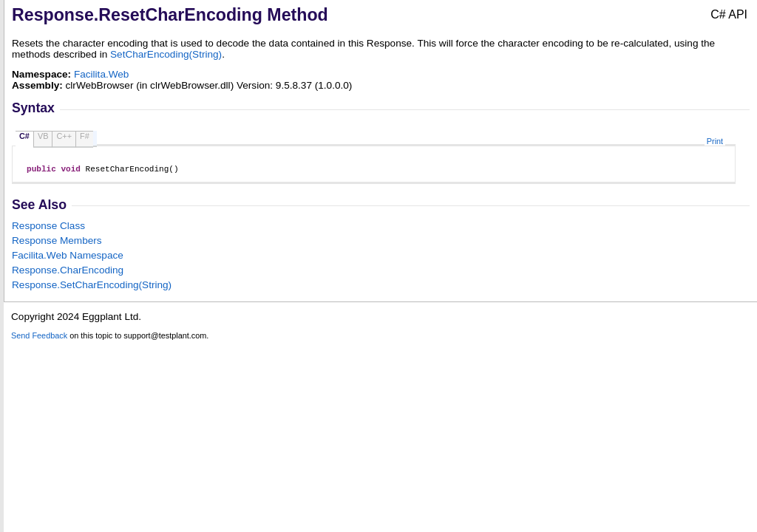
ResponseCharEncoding (68, 272)
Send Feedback (39, 338)
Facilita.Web (102, 74)
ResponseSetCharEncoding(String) (92, 287)
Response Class (48, 228)
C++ (64, 136)
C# (24, 136)
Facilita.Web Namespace (68, 258)
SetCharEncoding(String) (166, 54)
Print (715, 141)
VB (43, 136)
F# (85, 136)
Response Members (57, 243)
